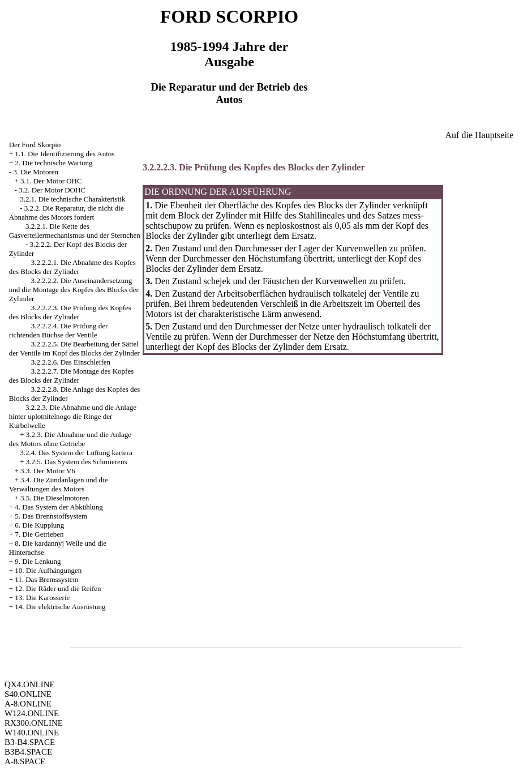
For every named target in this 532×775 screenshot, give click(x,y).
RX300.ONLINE (34, 723)
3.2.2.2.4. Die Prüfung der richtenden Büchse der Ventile (59, 330)
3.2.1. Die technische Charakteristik (72, 199)
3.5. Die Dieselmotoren (55, 498)
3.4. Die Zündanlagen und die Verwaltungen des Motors (59, 484)
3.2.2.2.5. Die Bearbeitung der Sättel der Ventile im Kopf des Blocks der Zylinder (74, 348)
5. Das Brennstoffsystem (51, 516)
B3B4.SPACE (28, 752)
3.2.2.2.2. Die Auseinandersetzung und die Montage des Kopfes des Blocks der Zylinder (74, 290)
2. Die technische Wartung (53, 163)
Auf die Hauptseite (480, 135)
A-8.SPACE (25, 761)
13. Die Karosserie (42, 598)
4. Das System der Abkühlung (59, 507)
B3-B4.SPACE (30, 742)
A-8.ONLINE (28, 704)
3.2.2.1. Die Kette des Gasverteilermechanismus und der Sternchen (75, 231)
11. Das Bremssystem (47, 579)
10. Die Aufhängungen (48, 570)
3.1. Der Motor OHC (51, 181)
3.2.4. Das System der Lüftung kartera (76, 453)
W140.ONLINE (32, 733)
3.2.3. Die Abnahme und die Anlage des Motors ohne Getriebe (70, 439)
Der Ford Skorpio (35, 145)
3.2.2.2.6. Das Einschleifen (71, 362)
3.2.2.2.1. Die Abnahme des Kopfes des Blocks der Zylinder (72, 267)
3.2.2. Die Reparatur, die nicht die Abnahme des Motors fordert (66, 213)
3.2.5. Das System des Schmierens (77, 462)
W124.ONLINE (32, 713)
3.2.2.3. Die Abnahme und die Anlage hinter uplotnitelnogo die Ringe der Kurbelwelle (73, 416)
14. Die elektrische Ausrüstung (60, 607)
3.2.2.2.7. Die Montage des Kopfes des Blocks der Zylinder (72, 376)
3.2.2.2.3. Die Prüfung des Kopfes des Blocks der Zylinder (70, 312)
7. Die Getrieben (39, 534)
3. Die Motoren (36, 172)
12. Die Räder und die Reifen (58, 588)
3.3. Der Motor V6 (48, 471)
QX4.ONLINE (30, 684)
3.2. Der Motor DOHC (52, 190)
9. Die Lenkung (38, 561)
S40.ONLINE (28, 694)
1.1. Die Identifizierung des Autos (65, 154)
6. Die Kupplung (39, 525)
